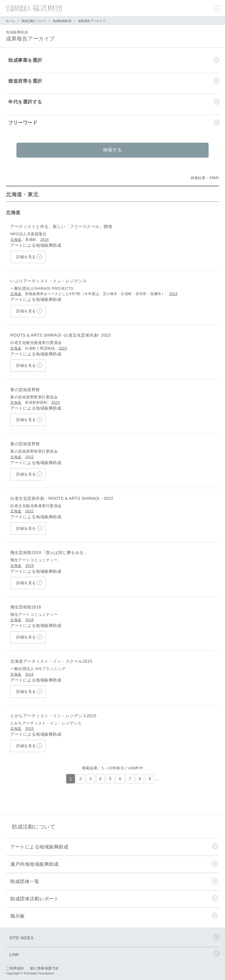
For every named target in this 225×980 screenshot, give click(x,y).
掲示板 (115, 916)
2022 (29, 457)
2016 (29, 620)
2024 (45, 240)
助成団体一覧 (115, 882)
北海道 (16, 240)
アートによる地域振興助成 (115, 847)
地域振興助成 (62, 21)
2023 (63, 348)
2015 (29, 674)
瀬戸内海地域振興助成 (115, 864)
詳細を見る (26, 257)
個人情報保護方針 (45, 968)
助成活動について (34, 21)
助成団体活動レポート (115, 899)
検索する (112, 150)
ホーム (11, 21)
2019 (29, 566)
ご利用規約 (15, 968)
